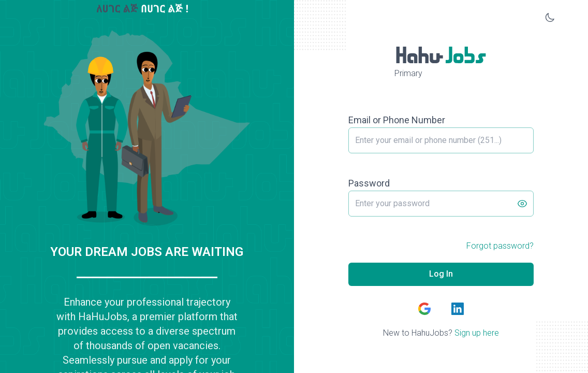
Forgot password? (500, 246)
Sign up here (477, 333)
